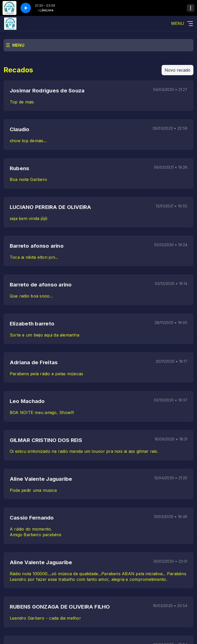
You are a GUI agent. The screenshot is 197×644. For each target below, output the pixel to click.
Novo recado (178, 70)
